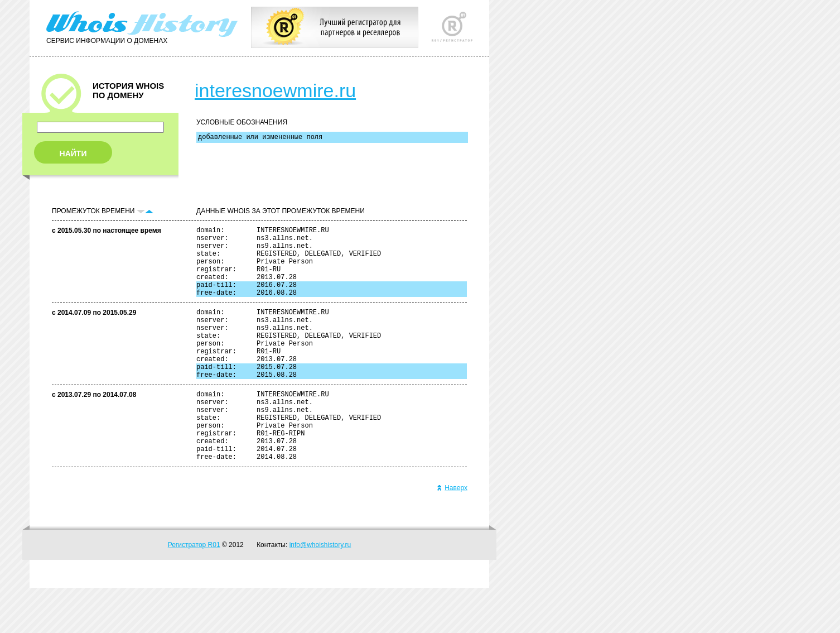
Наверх (452, 533)
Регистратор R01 (194, 590)
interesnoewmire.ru (275, 90)
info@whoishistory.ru (320, 590)
